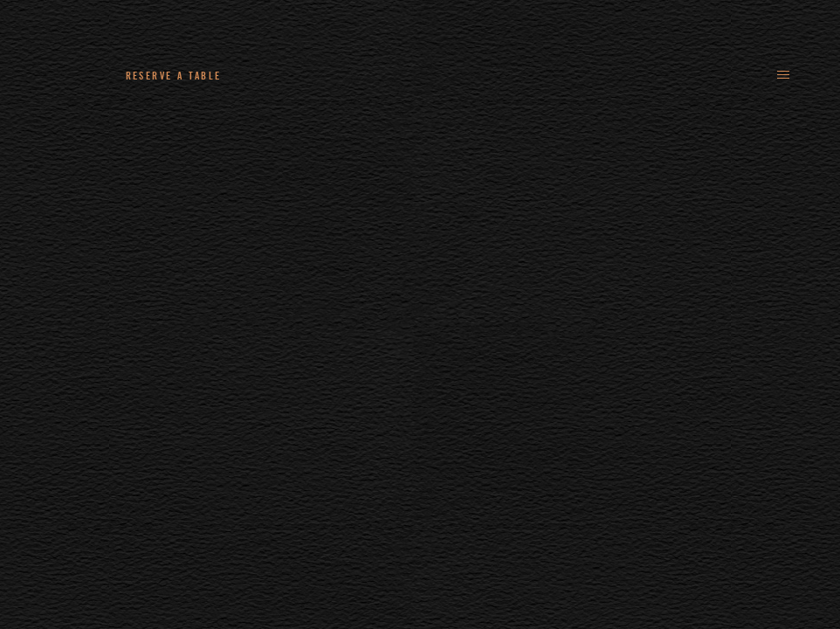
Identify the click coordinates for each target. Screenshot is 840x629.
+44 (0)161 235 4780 (309, 75)
